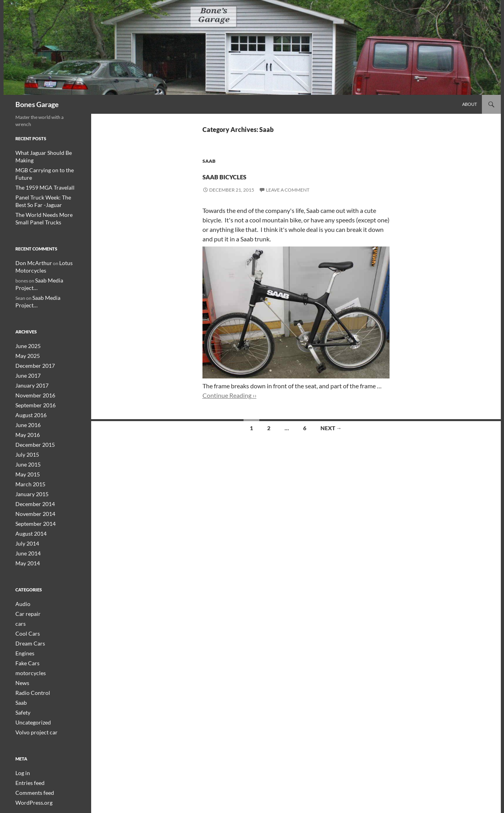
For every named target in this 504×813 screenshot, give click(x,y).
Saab (209, 161)
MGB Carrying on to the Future (47, 162)
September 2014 (33, 482)
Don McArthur (31, 245)
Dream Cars (28, 598)
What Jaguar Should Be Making (47, 153)
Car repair (26, 570)
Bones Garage (37, 104)
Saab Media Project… (57, 262)
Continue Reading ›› (230, 395)
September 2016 (33, 368)
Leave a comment (288, 190)
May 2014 (26, 520)
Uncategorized (31, 674)
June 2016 (26, 387)
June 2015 (26, 425)
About (469, 104)
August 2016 (29, 378)
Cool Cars (25, 589)
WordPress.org (31, 752)
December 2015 (32, 406)
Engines (23, 608)
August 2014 (29, 492)
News (21, 636)
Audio (22, 560)
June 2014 (26, 511)
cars (20, 579)
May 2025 (26, 321)
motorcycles (28, 627)
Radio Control (30, 646)
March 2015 (28, 444)
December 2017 (32, 330)
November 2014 (32, 473)
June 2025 (26, 311)
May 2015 (26, 435)
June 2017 (26, 340)
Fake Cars (25, 617)
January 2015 (30, 454)
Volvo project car (33, 684)
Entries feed (28, 733)
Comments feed (32, 743)
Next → (331, 428)
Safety (22, 665)
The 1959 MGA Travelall (40, 172)
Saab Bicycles (249, 174)
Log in (22, 724)
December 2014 (32, 463)
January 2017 (30, 349)
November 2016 (32, 359)
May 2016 (26, 397)
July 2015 (25, 416)
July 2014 (25, 501)
